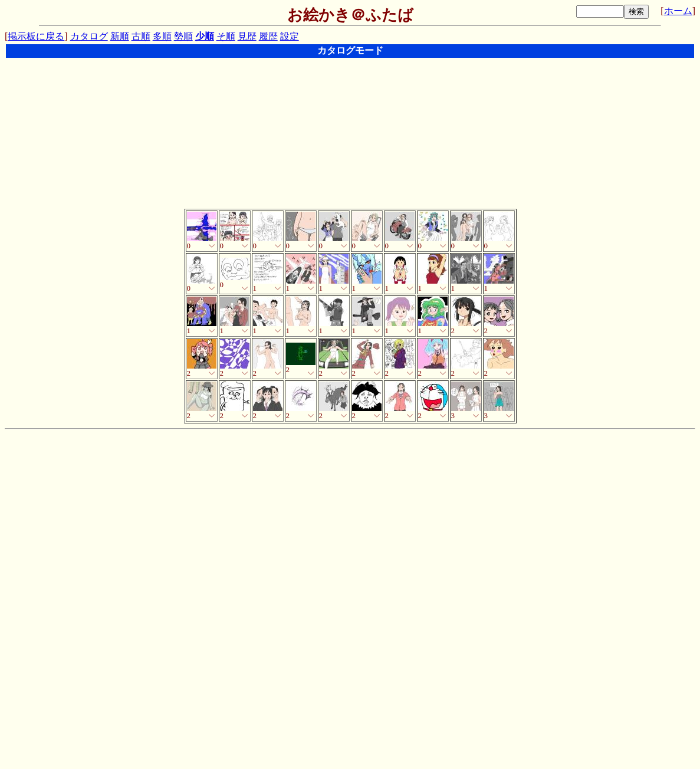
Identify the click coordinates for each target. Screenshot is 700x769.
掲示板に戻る (36, 36)
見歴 (247, 36)
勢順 (183, 36)
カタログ (89, 36)
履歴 (268, 36)
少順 (205, 36)
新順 (120, 36)
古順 (141, 36)
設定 (290, 36)
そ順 (226, 36)
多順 (162, 36)
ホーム (678, 11)
